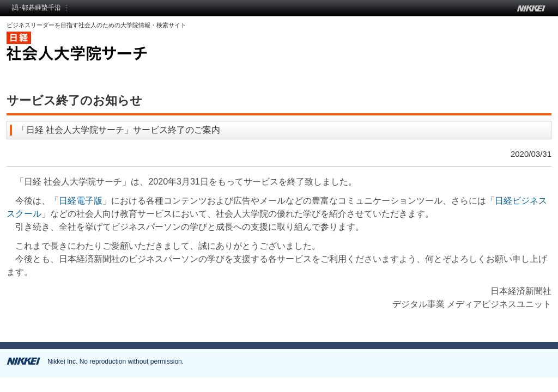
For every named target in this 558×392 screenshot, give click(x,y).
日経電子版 (81, 201)
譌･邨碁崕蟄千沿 (37, 8)
